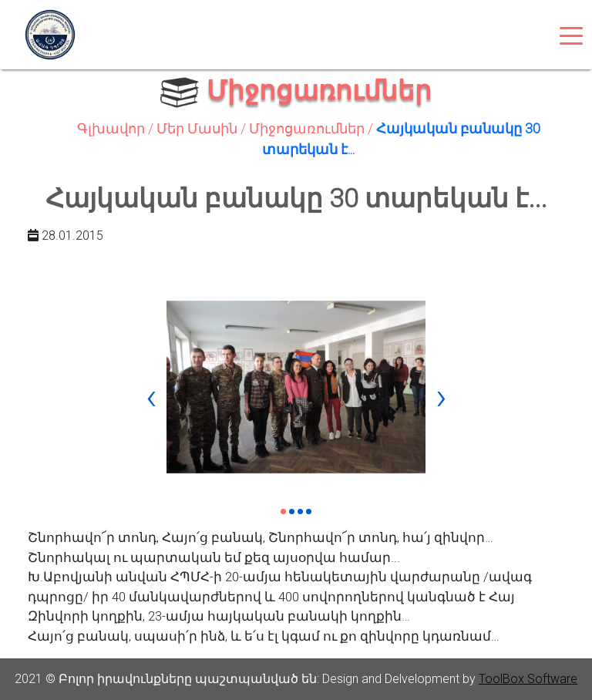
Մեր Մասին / (203, 128)
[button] (283, 512)
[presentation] (151, 397)
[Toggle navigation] (571, 35)
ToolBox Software (528, 679)
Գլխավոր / (117, 128)
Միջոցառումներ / (313, 128)
